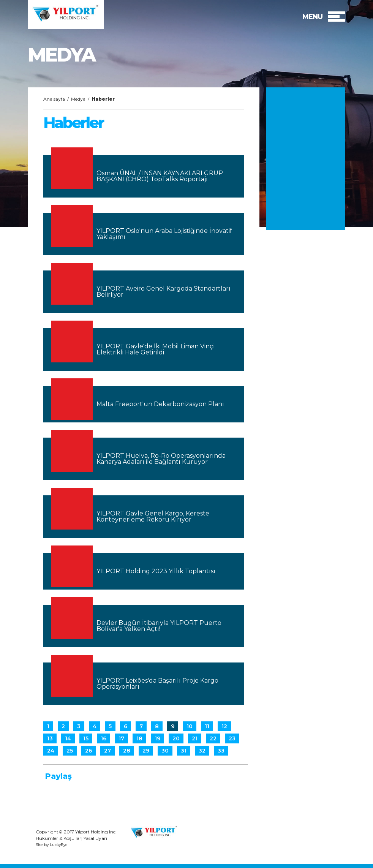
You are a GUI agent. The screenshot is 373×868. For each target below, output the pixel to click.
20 (176, 738)
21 (195, 738)
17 (121, 738)
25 (70, 751)
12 (224, 726)
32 (202, 751)
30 (165, 751)
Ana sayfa (54, 99)
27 (107, 751)
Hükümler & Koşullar (58, 838)
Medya (78, 99)
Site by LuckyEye (52, 845)
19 (157, 738)
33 (221, 751)
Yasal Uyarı (95, 838)
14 (68, 738)
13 (50, 738)
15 (86, 738)
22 (213, 738)
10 (190, 726)
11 (207, 726)
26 (89, 751)
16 (104, 738)
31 (184, 751)
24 (51, 751)
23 (232, 738)
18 (139, 738)
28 (127, 751)
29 (146, 751)
